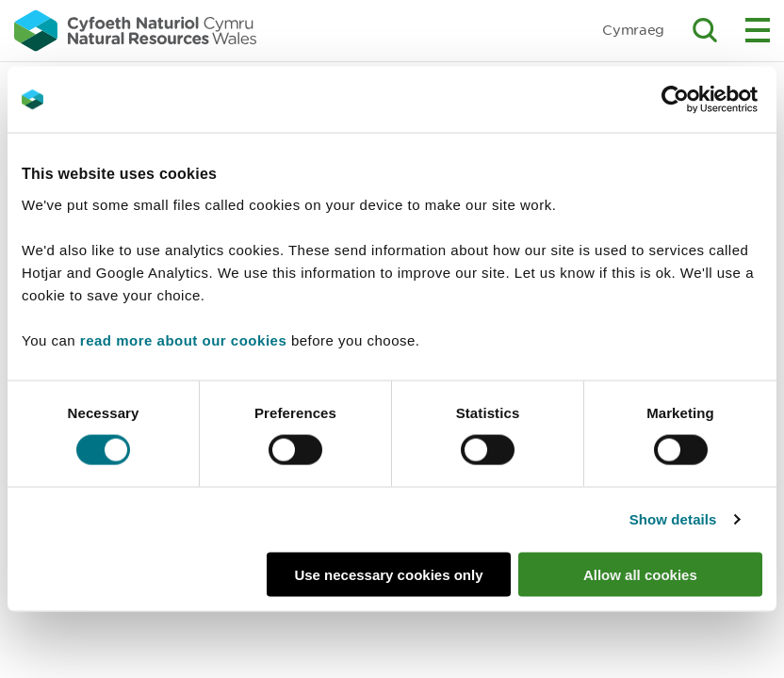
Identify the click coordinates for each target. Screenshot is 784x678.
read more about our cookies (183, 339)
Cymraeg (633, 30)
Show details (673, 519)
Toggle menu (758, 30)
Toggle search (705, 30)
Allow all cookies (640, 574)
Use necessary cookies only (388, 574)
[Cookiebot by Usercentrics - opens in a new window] (708, 100)
